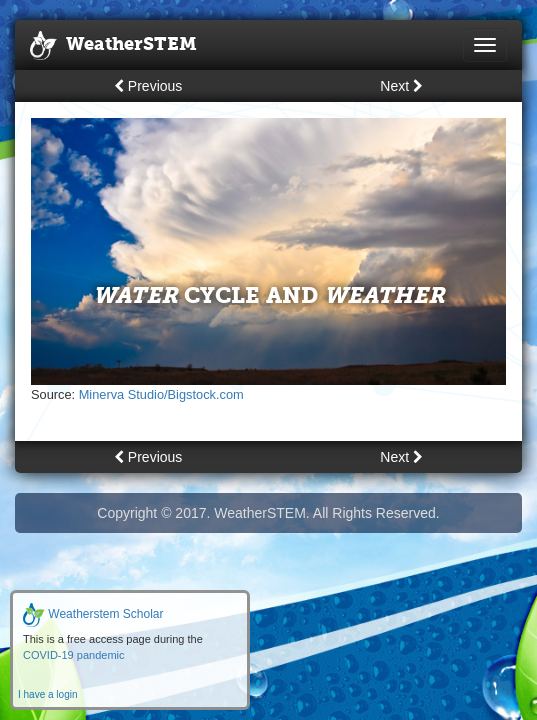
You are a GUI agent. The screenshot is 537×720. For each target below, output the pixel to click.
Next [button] (401, 86)
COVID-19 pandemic (74, 655)
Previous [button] (148, 86)
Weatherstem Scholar (93, 614)
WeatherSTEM (113, 46)
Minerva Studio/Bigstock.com (161, 394)
